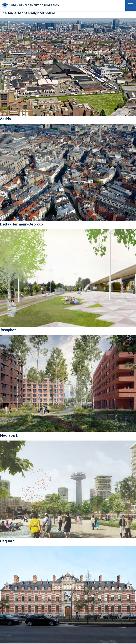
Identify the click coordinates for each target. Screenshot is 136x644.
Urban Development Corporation (31, 5)
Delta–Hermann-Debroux (22, 224)
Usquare (7, 541)
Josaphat (8, 330)
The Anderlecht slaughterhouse (28, 13)
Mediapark (9, 435)
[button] (131, 5)
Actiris (5, 119)
